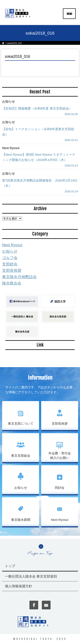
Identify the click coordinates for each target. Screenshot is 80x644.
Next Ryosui (12, 245)
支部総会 (10, 264)
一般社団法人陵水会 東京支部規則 (31, 576)
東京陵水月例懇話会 (19, 277)
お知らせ (10, 251)
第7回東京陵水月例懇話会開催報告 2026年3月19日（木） (40, 183)
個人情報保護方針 (19, 586)
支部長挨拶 (12, 271)
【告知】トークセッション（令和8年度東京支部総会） (38, 132)
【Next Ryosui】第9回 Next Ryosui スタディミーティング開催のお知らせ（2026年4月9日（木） (39, 157)
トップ (10, 566)
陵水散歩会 (12, 283)
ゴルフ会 (10, 258)
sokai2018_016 (15, 43)
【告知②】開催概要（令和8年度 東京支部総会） (37, 108)
